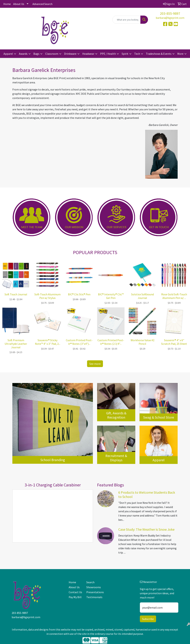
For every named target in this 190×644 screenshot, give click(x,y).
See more (95, 364)
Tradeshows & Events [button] (159, 54)
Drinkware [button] (70, 54)
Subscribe (148, 619)
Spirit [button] (125, 54)
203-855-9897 (170, 13)
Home (7, 4)
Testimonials (93, 597)
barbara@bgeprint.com (170, 18)
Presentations (93, 592)
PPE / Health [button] (108, 54)
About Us (19, 4)
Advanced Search (42, 4)
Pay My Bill (75, 597)
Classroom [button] (52, 54)
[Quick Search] (126, 20)
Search (90, 582)
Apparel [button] (8, 54)
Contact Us (75, 592)
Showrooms (93, 587)
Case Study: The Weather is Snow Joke (146, 529)
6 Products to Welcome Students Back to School (147, 494)
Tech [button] (137, 54)
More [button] (180, 54)
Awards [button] (23, 54)
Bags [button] (36, 54)
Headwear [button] (88, 54)
